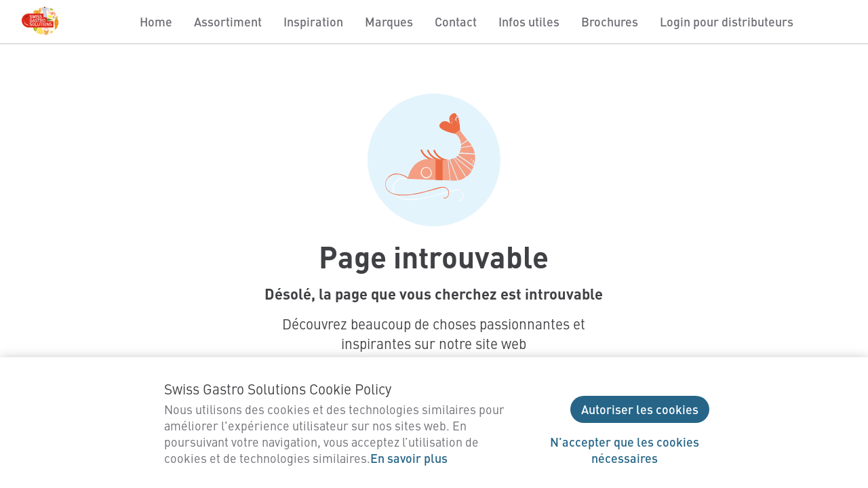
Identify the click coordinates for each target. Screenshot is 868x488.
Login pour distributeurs (727, 21)
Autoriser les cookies (640, 409)
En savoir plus (409, 458)
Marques (389, 21)
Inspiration (313, 21)
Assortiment (228, 21)
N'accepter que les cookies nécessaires (625, 450)
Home (156, 21)
